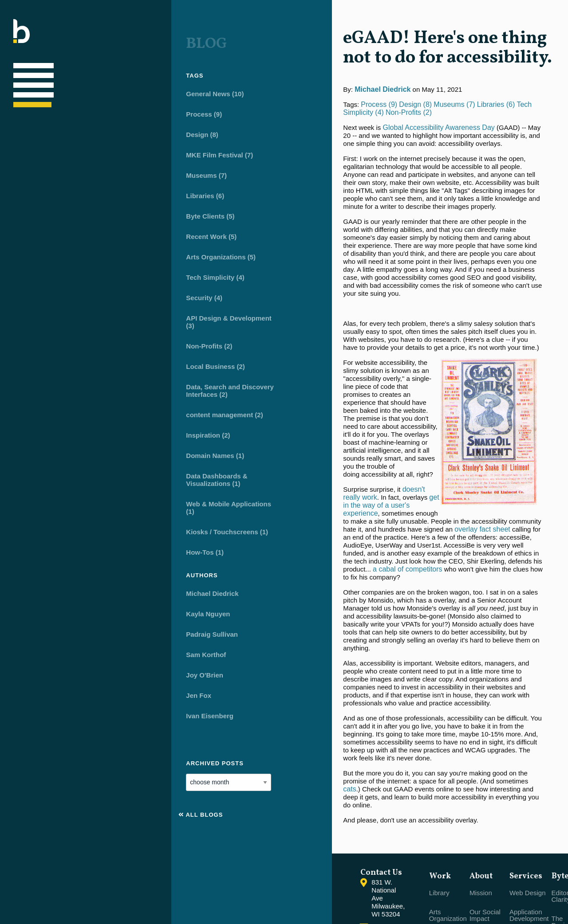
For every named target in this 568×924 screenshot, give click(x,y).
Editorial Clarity (485, 782)
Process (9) (71, 109)
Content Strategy (434, 897)
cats (270, 629)
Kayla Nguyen (75, 609)
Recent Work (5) (78, 232)
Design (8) (69, 130)
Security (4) (71, 293)
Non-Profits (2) (76, 341)
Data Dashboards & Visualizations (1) (83, 475)
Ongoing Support (485, 885)
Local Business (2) (82, 362)
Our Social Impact (397, 801)
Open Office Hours (399, 871)
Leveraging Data (446, 875)
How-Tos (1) (72, 547)
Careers (393, 849)
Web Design (439, 778)
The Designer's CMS (488, 811)
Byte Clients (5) (77, 211)
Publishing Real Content (492, 859)
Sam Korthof (73, 650)
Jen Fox (65, 691)
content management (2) (91, 410)
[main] (385, 370)
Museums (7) (73, 170)
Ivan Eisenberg (77, 711)
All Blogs (67, 810)
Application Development (441, 801)
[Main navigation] (22, 75)
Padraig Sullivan (79, 629)
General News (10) (82, 89)
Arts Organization (357, 801)
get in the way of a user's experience (298, 370)
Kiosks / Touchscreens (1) (94, 527)
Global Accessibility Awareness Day (309, 119)
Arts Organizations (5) (88, 252)
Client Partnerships (400, 826)
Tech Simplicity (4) (82, 272)
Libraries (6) (72, 191)
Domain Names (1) (82, 451)
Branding (434, 855)
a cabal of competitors (278, 441)
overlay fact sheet (318, 393)
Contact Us (258, 788)
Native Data (490, 836)
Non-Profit (353, 823)
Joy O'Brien (71, 670)
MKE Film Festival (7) (86, 150)
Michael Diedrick (79, 589)
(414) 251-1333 (265, 801)
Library (348, 778)
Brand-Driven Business (358, 846)
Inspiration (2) (75, 430)
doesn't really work (302, 362)
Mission (392, 778)
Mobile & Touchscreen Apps (440, 830)
